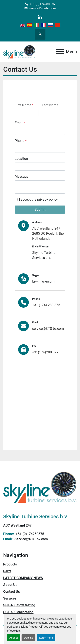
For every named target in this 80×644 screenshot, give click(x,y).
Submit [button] (40, 209)
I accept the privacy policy (38, 199)
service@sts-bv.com (42, 8)
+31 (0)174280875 (42, 4)
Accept (14, 638)
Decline (28, 638)
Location (21, 159)
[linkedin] (40, 18)
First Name (24, 105)
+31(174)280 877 (45, 352)
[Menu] (60, 52)
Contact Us (12, 592)
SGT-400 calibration (18, 612)
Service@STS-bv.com (31, 539)
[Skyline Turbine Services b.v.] (40, 487)
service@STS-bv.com (48, 329)
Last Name (50, 105)
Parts (7, 571)
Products (10, 564)
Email (20, 123)
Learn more (46, 638)
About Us (10, 585)
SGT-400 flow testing (19, 605)
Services (10, 598)
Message (22, 176)
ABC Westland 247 (17, 525)
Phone (21, 141)
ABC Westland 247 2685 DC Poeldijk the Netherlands (48, 233)
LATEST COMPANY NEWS (23, 578)
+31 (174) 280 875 (46, 305)
